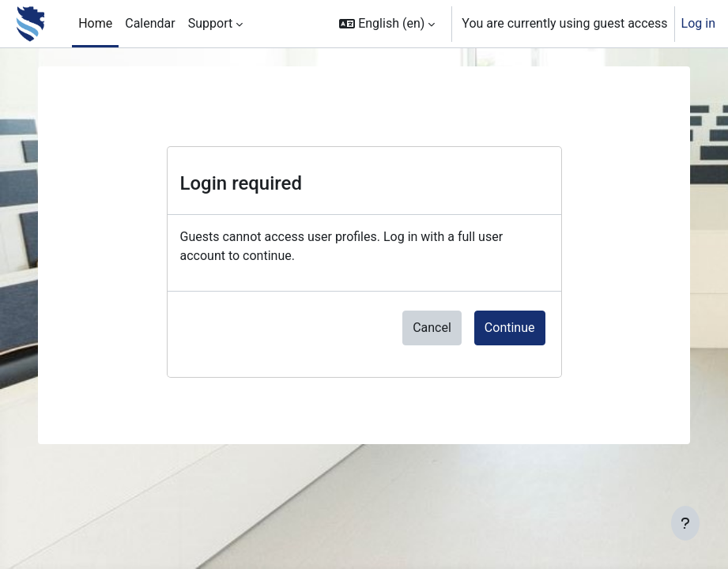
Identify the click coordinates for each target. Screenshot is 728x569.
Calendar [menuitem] (150, 23)
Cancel (432, 328)
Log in (698, 23)
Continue (510, 328)
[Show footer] (685, 523)
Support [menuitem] (210, 23)
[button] (387, 24)
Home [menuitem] (95, 23)
